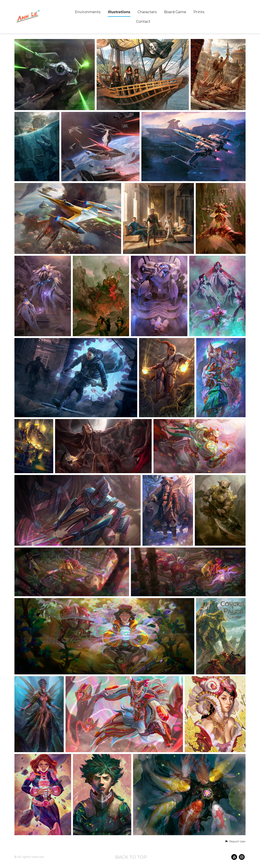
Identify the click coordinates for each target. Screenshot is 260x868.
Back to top (131, 857)
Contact (143, 22)
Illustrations (119, 12)
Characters (147, 12)
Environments (88, 12)
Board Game (175, 12)
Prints (199, 12)
